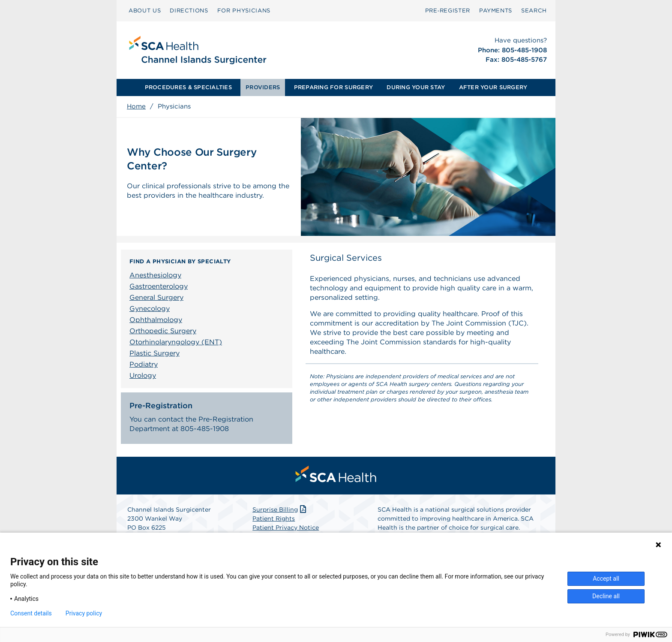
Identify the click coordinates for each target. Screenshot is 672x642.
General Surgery (156, 297)
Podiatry (144, 364)
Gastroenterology (159, 286)
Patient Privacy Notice (286, 527)
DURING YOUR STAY (416, 87)
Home (136, 106)
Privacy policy (84, 613)
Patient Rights (274, 518)
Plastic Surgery (154, 353)
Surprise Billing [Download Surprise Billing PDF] (280, 509)
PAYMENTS (496, 11)
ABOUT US (145, 11)
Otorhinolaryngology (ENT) (176, 342)
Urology (143, 375)
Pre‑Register (448, 11)
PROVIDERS (263, 87)
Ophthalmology (156, 320)
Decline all (606, 596)
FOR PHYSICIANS (244, 11)
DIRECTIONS (189, 11)
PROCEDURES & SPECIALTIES (188, 87)
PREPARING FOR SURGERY (333, 87)
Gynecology (150, 309)
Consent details (31, 613)
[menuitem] (145, 11)
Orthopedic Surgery (163, 331)
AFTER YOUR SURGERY (493, 87)
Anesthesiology (155, 275)
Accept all (606, 579)
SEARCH (534, 11)
